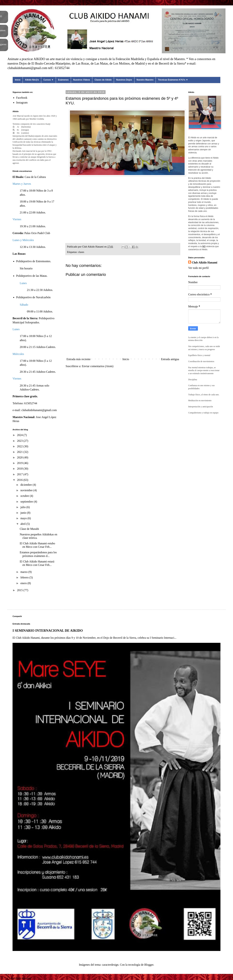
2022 (20, 446)
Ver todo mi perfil (198, 268)
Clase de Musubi (29, 529)
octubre (25, 496)
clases (81, 252)
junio (24, 513)
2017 (20, 474)
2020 (20, 457)
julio (23, 507)
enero (24, 583)
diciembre (27, 485)
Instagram (22, 103)
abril (23, 524)
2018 (20, 469)
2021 (20, 452)
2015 (20, 590)
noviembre (27, 490)
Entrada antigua (170, 359)
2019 (20, 463)
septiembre (27, 502)
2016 (20, 480)
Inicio (18, 80)
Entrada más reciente (79, 359)
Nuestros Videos (82, 80)
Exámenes (63, 80)
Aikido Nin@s (32, 80)
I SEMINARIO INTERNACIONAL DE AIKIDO (48, 631)
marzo (24, 572)
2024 (20, 435)
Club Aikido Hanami (205, 262)
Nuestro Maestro (145, 80)
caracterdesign (110, 965)
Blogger (149, 965)
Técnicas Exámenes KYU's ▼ (173, 80)
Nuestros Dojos (124, 80)
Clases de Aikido (103, 80)
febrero (25, 577)
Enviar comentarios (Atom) (98, 366)
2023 (20, 441)
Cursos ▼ (48, 80)
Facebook (22, 98)
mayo (24, 518)
